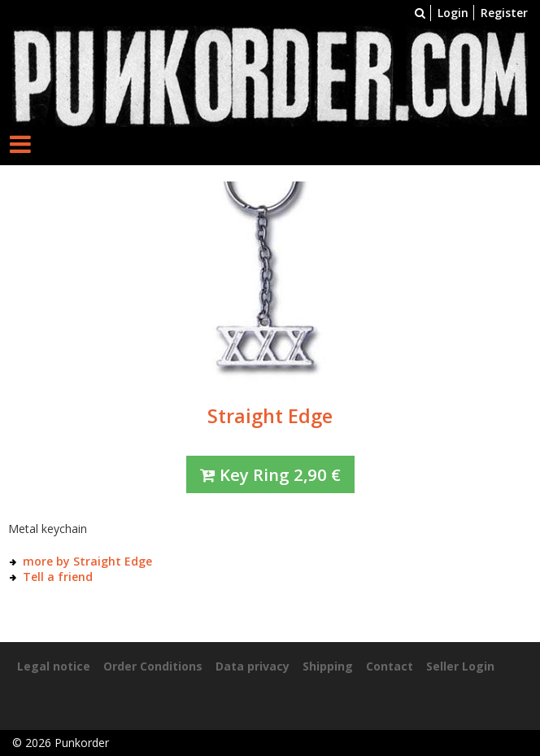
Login (453, 13)
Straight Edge (270, 416)
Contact (390, 666)
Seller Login (460, 666)
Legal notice (54, 666)
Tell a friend (58, 577)
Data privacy (253, 666)
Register (504, 13)
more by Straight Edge (87, 561)
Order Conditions (153, 666)
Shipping (328, 666)
